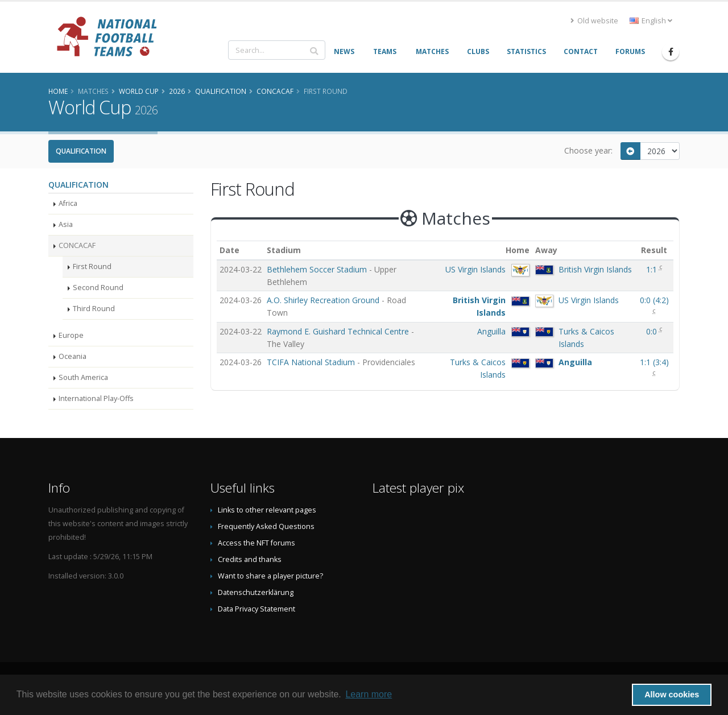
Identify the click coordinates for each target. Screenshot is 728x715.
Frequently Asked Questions (266, 526)
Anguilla (491, 331)
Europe (71, 335)
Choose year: (588, 150)
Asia (66, 224)
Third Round (94, 309)
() (654, 300)
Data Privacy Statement (257, 609)
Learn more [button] (369, 694)
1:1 (653, 269)
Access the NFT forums (257, 543)
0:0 (653, 331)
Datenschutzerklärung (256, 592)
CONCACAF (77, 245)
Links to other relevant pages (267, 510)
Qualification (81, 151)
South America (83, 377)
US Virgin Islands (475, 269)
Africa (68, 203)
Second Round (98, 288)
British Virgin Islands (595, 269)
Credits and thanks (250, 559)
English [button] (651, 21)
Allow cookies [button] (672, 695)
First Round (92, 266)
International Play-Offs (96, 398)
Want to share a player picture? (270, 576)
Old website (594, 21)
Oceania (73, 356)
